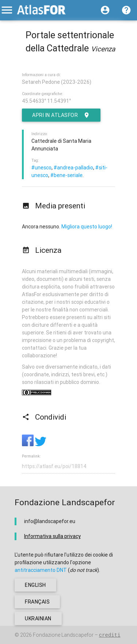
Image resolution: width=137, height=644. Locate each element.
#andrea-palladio (73, 168)
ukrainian (38, 619)
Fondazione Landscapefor (63, 635)
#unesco (41, 168)
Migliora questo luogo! (87, 227)
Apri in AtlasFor (61, 115)
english (35, 585)
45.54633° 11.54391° (46, 101)
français (37, 602)
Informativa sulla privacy (52, 536)
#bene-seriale (66, 175)
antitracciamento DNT (41, 570)
